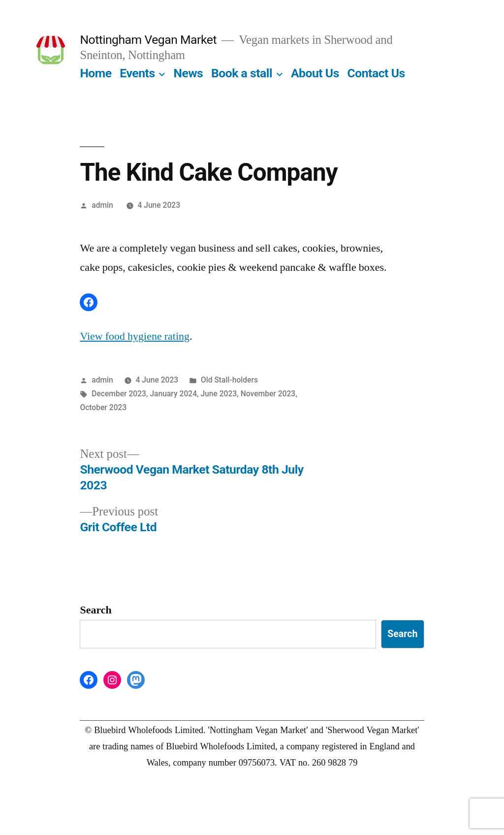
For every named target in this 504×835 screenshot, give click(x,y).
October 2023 (103, 407)
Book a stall (242, 73)
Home (95, 73)
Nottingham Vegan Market (148, 40)
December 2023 (119, 394)
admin (102, 205)
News (189, 73)
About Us (315, 73)
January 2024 (173, 394)
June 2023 (219, 394)
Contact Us (376, 73)
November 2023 (268, 394)
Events (137, 73)
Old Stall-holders (229, 380)
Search (95, 610)
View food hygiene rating (135, 336)
